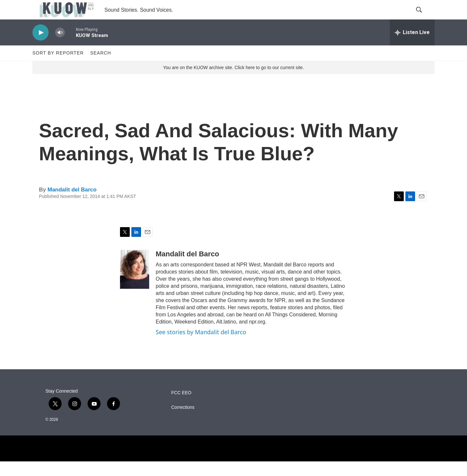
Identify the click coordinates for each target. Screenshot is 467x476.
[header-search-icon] (424, 17)
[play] (41, 47)
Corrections (183, 422)
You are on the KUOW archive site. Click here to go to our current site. (233, 82)
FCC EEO (181, 407)
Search (101, 67)
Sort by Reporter (58, 67)
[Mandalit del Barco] (135, 284)
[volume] (60, 47)
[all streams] (412, 47)
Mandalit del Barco (72, 204)
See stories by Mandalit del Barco (201, 347)
